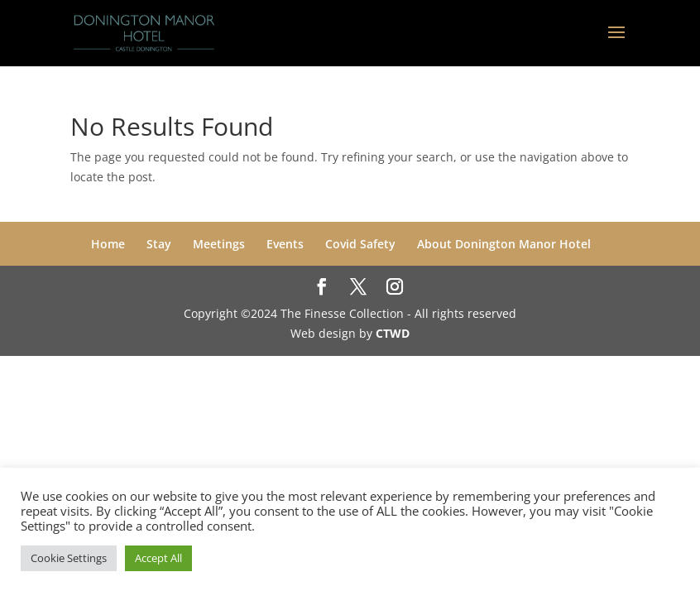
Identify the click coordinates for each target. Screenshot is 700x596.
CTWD (393, 333)
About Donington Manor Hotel (504, 244)
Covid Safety (360, 244)
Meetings (219, 244)
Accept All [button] (158, 558)
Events (285, 244)
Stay (159, 244)
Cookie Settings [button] (69, 558)
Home (108, 244)
